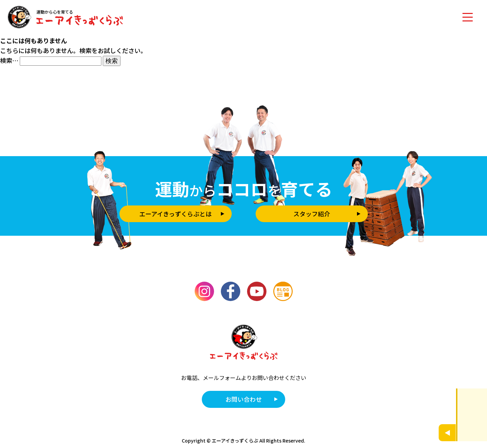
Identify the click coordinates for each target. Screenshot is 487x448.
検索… (9, 60)
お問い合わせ (244, 399)
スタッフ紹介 (312, 214)
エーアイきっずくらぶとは (175, 214)
